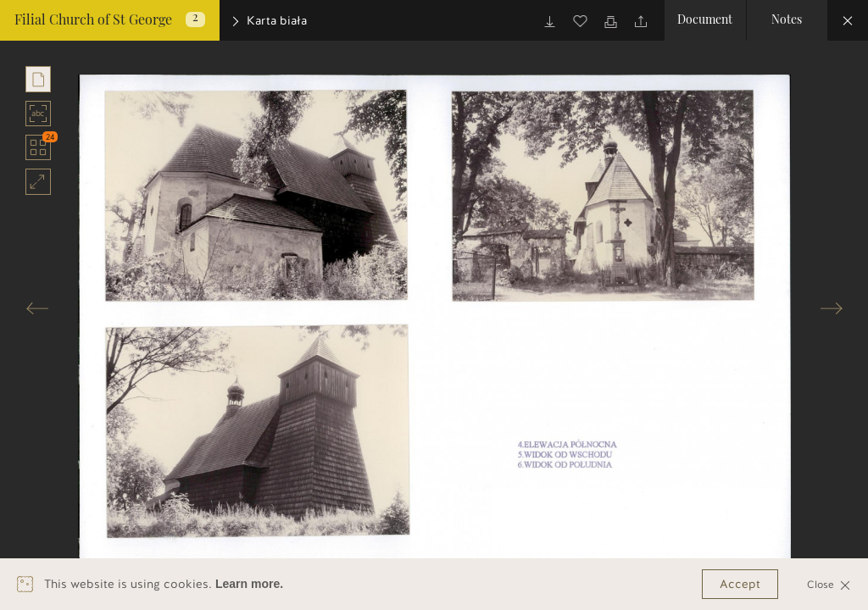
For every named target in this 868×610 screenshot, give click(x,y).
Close (829, 584)
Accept (740, 584)
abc (39, 114)
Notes (787, 20)
